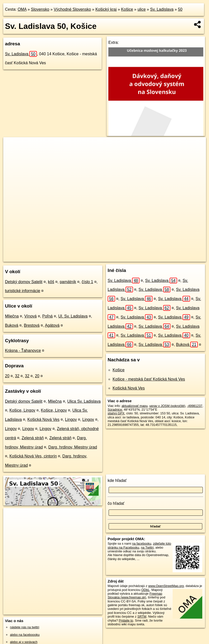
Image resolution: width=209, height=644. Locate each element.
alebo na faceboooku (25, 635)
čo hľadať (116, 503)
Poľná (47, 316)
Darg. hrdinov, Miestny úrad (73, 447)
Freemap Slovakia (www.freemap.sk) (135, 595)
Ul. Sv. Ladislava (73, 316)
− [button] (12, 153)
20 (7, 376)
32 (17, 376)
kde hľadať (117, 481)
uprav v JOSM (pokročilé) (167, 406)
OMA (22, 9)
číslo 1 (87, 282)
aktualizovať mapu (135, 406)
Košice (127, 9)
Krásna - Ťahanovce (23, 351)
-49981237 (195, 406)
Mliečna (12, 316)
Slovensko (40, 9)
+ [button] (12, 146)
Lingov (71, 419)
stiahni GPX (116, 413)
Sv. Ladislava (162, 9)
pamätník (68, 282)
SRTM (142, 616)
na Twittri (147, 547)
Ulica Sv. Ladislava (84, 401)
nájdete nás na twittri (25, 627)
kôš (51, 282)
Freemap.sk (138, 258)
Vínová (30, 316)
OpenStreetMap (112, 258)
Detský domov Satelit (24, 282)
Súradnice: (115, 410)
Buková (12, 325)
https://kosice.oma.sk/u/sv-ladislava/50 (180, 258)
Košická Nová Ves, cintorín (33, 456)
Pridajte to (126, 620)
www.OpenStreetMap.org (166, 586)
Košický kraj (106, 9)
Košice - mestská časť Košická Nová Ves (149, 379)
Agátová (52, 325)
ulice (142, 9)
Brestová (32, 325)
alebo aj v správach (24, 642)
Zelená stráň (33, 438)
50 (180, 9)
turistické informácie (23, 291)
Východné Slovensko (72, 9)
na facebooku (142, 544)
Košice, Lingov (22, 410)
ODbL (145, 590)
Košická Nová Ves (43, 419)
